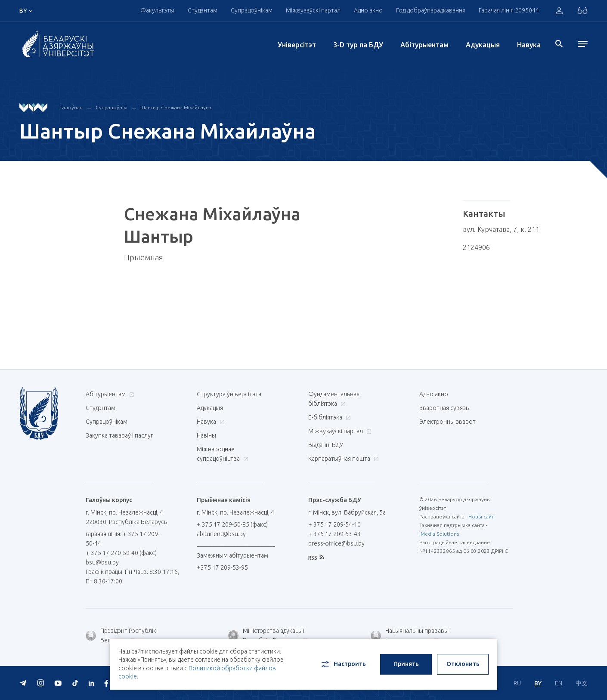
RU (517, 683)
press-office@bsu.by (336, 543)
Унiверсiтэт (297, 45)
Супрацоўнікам (252, 10)
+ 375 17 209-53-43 (334, 534)
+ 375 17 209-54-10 (334, 524)
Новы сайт (481, 517)
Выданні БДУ (326, 445)
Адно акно (368, 10)
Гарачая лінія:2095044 (509, 10)
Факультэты (157, 10)
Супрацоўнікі (111, 107)
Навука (529, 45)
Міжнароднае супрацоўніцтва (223, 454)
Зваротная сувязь (444, 408)
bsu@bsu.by (102, 562)
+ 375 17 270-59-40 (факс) (121, 553)
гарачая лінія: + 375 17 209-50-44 (123, 539)
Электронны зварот (448, 422)
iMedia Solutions (439, 534)
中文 (582, 683)
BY (538, 683)
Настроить (343, 664)
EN (559, 683)
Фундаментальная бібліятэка (334, 399)
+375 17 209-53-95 (222, 567)
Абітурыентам (424, 45)
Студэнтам (203, 10)
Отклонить (463, 664)
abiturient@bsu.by (221, 534)
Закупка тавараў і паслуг (119, 435)
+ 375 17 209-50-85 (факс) (232, 524)
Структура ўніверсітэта (229, 394)
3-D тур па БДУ (358, 45)
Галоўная (71, 107)
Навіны (206, 435)
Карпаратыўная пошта (342, 459)
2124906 (476, 247)
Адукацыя (483, 45)
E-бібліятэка (328, 417)
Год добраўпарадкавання (431, 10)
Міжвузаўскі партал (313, 10)
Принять (406, 664)
